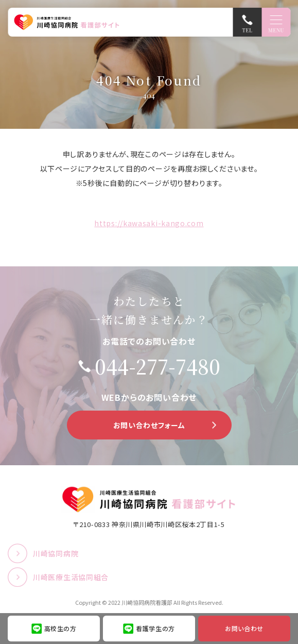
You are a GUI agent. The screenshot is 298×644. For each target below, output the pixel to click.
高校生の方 (60, 628)
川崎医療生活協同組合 (71, 577)
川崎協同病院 (56, 553)
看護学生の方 (155, 628)
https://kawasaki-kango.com (149, 223)
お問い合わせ (244, 628)
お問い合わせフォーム (149, 425)
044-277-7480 (157, 366)
